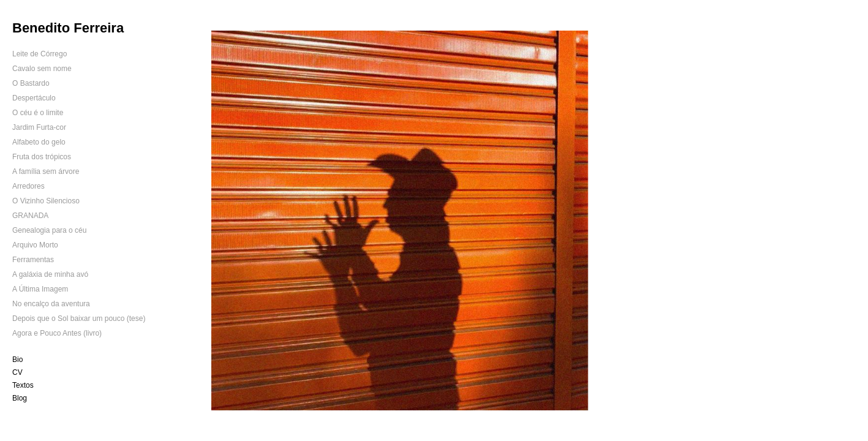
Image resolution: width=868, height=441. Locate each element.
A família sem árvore (46, 171)
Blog (20, 398)
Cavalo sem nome (42, 69)
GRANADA (30, 216)
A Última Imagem (40, 289)
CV (17, 372)
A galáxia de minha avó (50, 274)
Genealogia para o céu (49, 230)
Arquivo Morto (35, 245)
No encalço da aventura (51, 304)
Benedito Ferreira (68, 28)
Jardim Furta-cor (39, 127)
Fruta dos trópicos (42, 157)
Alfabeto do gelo (39, 142)
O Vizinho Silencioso (46, 201)
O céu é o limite (38, 113)
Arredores (28, 186)
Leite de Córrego (40, 54)
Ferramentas (33, 260)
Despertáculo (34, 98)
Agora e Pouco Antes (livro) (57, 333)
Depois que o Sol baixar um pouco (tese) (79, 318)
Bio (17, 360)
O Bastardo (31, 83)
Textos (23, 385)
